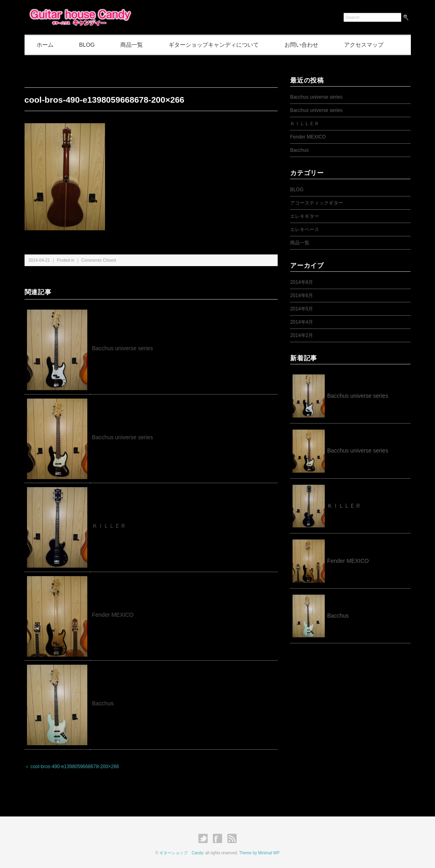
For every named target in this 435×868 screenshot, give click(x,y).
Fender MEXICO (113, 615)
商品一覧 (132, 45)
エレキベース (305, 229)
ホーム (45, 45)
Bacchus (103, 703)
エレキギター (305, 216)
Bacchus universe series (123, 348)
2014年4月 (302, 322)
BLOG (87, 45)
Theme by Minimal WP (259, 853)
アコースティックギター (317, 203)
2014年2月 (302, 335)
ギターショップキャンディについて (214, 45)
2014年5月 (302, 309)
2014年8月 (302, 282)
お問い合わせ (301, 45)
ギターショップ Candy (181, 853)
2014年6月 (302, 296)
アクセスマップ (364, 45)
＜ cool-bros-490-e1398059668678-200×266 (72, 767)
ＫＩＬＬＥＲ (112, 526)
